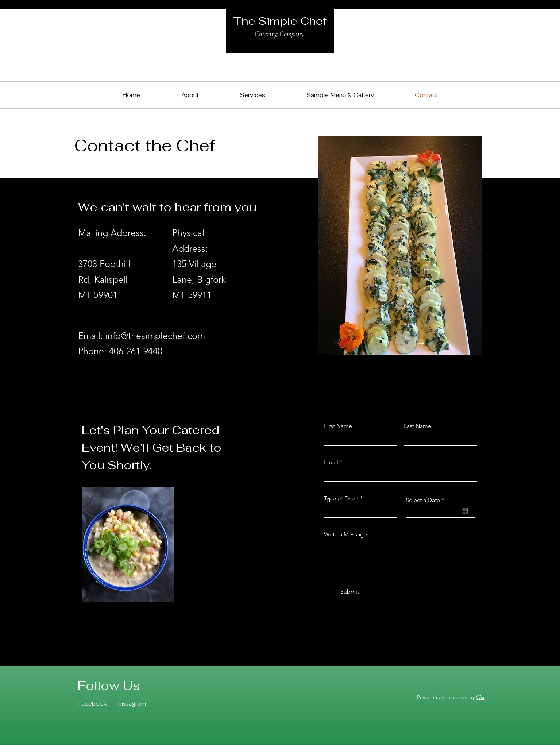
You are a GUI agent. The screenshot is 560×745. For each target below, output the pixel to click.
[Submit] (350, 592)
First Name (338, 426)
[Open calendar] (465, 511)
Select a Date (426, 500)
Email (331, 462)
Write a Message (345, 534)
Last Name (418, 426)
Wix (480, 697)
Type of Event (341, 498)
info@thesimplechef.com (155, 336)
